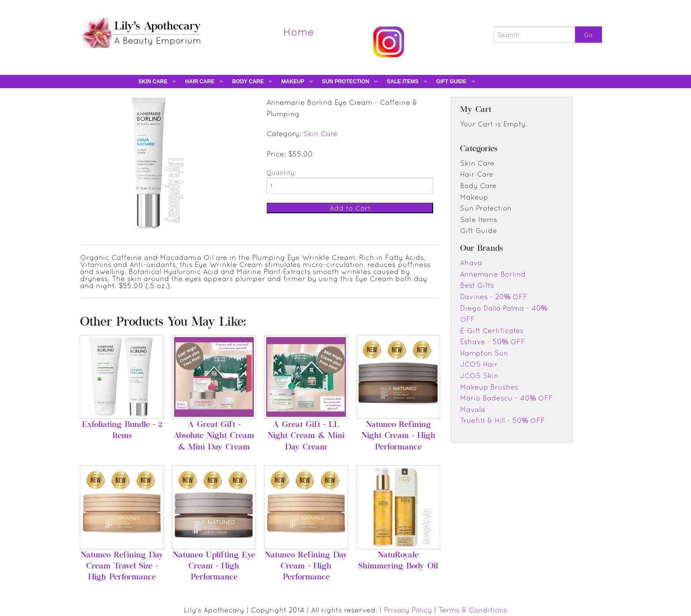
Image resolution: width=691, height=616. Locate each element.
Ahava (471, 263)
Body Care (248, 82)
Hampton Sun (484, 353)
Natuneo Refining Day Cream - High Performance (306, 567)
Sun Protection (346, 82)
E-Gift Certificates (492, 330)
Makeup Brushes (489, 387)
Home (299, 32)
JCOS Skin (479, 375)
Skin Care (153, 82)
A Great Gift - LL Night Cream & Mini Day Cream (306, 436)
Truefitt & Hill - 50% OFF (503, 420)
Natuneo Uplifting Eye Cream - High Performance (214, 567)
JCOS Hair (479, 364)
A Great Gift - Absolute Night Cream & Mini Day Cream (214, 436)
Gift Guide (451, 82)
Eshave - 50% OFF (493, 341)
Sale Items (403, 82)
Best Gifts (477, 285)
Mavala (473, 409)
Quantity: (281, 173)
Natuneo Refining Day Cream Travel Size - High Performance (122, 567)
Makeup (293, 82)
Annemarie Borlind (493, 274)
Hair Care (200, 82)
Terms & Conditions (473, 610)
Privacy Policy (408, 610)
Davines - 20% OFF (494, 297)
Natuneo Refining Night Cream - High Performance (398, 436)
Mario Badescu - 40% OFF (507, 398)
